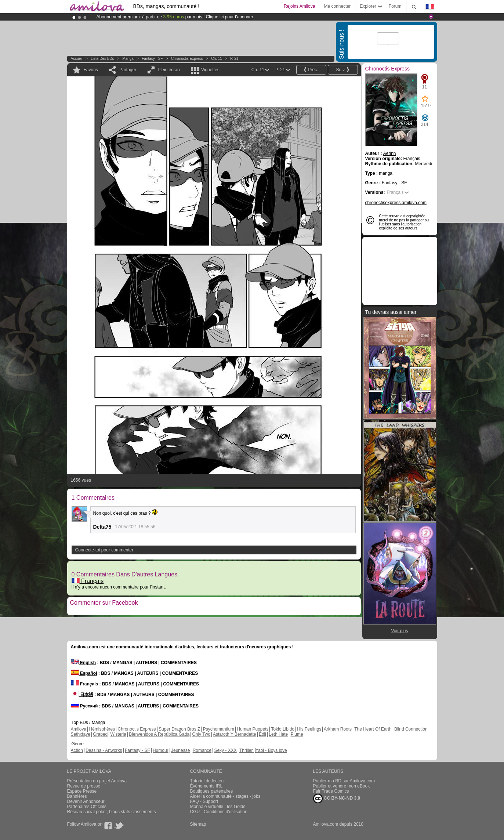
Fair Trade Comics (331, 791)
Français (88, 581)
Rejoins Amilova (299, 6)
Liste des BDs (102, 59)
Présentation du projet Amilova (97, 781)
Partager (128, 70)
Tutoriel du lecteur (208, 781)
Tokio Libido (283, 729)
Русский (84, 706)
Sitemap (198, 824)
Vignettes (210, 70)
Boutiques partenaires (212, 791)
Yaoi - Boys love (271, 750)
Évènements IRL (206, 786)
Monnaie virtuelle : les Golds (218, 807)
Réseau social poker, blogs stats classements (112, 812)
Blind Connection (411, 729)
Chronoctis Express (187, 59)
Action (77, 750)
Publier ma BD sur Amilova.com (344, 781)
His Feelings (309, 729)
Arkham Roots (338, 729)
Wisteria (118, 734)
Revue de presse (84, 786)
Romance (202, 750)
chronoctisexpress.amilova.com (396, 203)
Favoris (91, 70)
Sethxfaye (81, 734)
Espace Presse (82, 791)
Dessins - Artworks (104, 750)
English (84, 663)
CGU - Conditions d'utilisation (219, 812)
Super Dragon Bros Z (179, 729)
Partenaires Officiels (87, 807)
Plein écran (169, 70)
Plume (297, 734)
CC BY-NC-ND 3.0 (337, 799)
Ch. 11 (216, 59)
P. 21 (234, 59)
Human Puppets (253, 729)
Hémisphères (102, 729)
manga (128, 59)
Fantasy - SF (152, 59)
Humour (161, 750)
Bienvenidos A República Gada (159, 734)
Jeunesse (180, 750)
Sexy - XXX (225, 750)
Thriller (247, 750)
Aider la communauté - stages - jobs (225, 796)
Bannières (77, 796)
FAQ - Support (204, 801)
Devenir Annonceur (86, 801)
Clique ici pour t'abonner (230, 17)
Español (84, 673)
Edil (262, 734)
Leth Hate (278, 734)
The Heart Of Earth (373, 729)
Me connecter (337, 6)
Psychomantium (219, 729)
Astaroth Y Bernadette (235, 734)
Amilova (79, 729)
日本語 (82, 695)
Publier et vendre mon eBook (342, 786)
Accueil (77, 59)
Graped (100, 734)
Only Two (201, 734)
